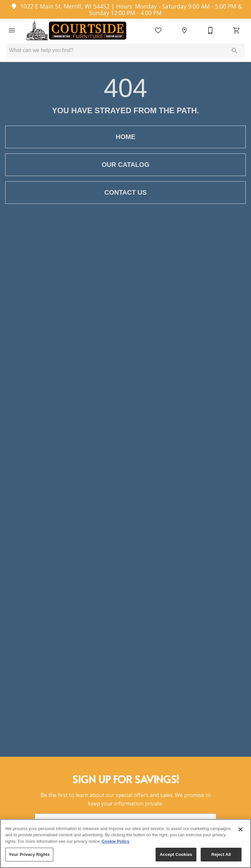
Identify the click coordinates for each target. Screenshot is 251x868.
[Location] (184, 30)
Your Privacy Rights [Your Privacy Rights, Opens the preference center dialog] (29, 854)
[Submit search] (235, 51)
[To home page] (76, 30)
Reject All (221, 854)
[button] (12, 30)
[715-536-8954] (210, 30)
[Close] (241, 829)
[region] (125, 843)
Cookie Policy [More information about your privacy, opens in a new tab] (116, 841)
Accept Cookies (176, 854)
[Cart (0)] (237, 30)
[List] (158, 30)
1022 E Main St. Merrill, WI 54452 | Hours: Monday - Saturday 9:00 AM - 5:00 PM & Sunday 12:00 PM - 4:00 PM (126, 9)
